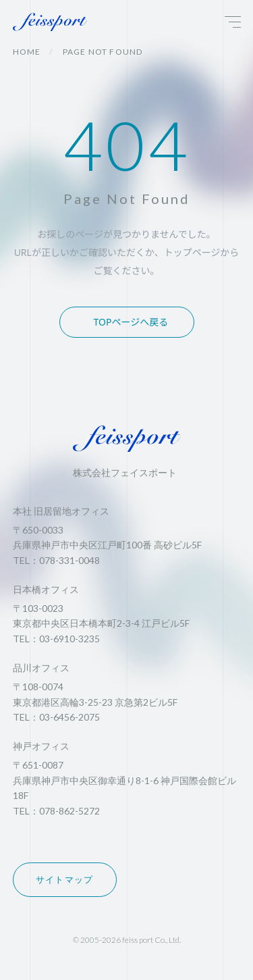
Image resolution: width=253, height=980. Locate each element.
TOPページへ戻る (131, 322)
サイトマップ (65, 879)
